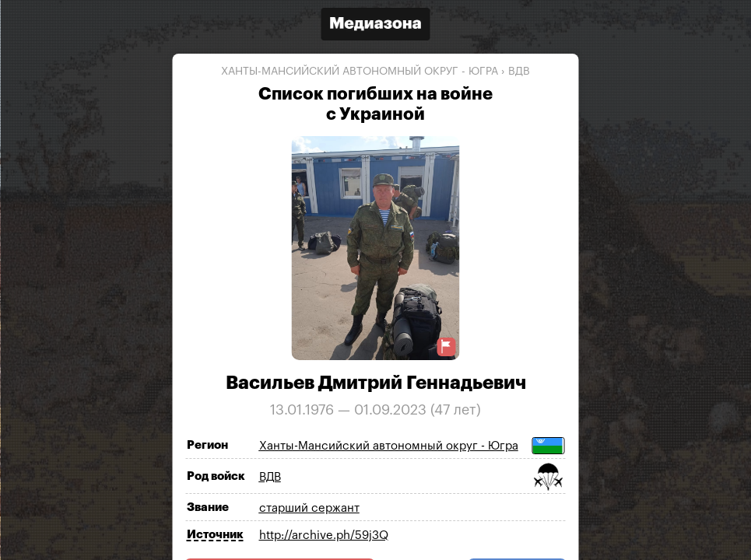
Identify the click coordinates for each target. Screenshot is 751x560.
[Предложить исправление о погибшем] (447, 346)
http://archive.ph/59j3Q (324, 535)
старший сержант (309, 508)
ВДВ (519, 72)
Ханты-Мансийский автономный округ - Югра (360, 72)
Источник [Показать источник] (215, 535)
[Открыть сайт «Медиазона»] (376, 26)
